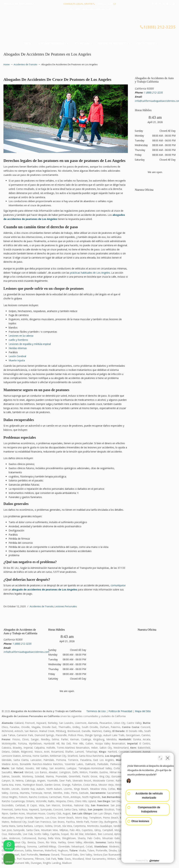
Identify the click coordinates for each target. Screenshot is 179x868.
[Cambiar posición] (160, 757)
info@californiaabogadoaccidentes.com (89, 9)
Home (7, 64)
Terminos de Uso (96, 711)
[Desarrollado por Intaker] (150, 861)
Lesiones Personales (66, 606)
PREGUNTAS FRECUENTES (19, 4)
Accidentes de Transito (25, 64)
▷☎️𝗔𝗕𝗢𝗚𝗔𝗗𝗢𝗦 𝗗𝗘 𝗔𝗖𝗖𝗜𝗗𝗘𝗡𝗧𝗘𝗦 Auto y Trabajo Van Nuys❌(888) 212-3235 (89, 25)
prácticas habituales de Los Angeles (90, 273)
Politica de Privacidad (120, 711)
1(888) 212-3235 (158, 27)
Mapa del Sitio (143, 711)
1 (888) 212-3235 (104, 4)
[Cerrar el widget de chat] (168, 757)
